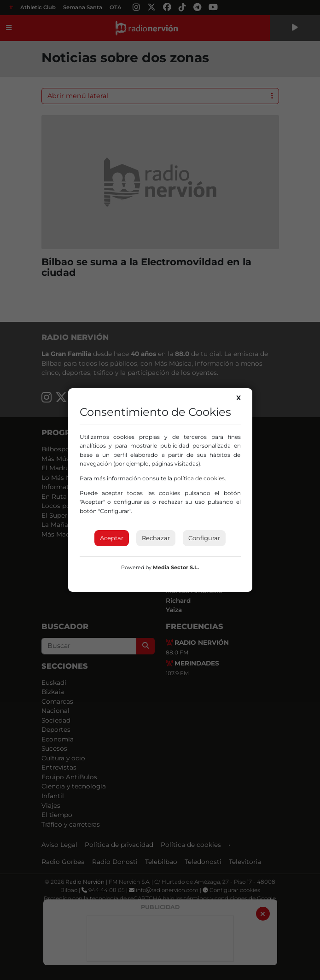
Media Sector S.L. (176, 567)
